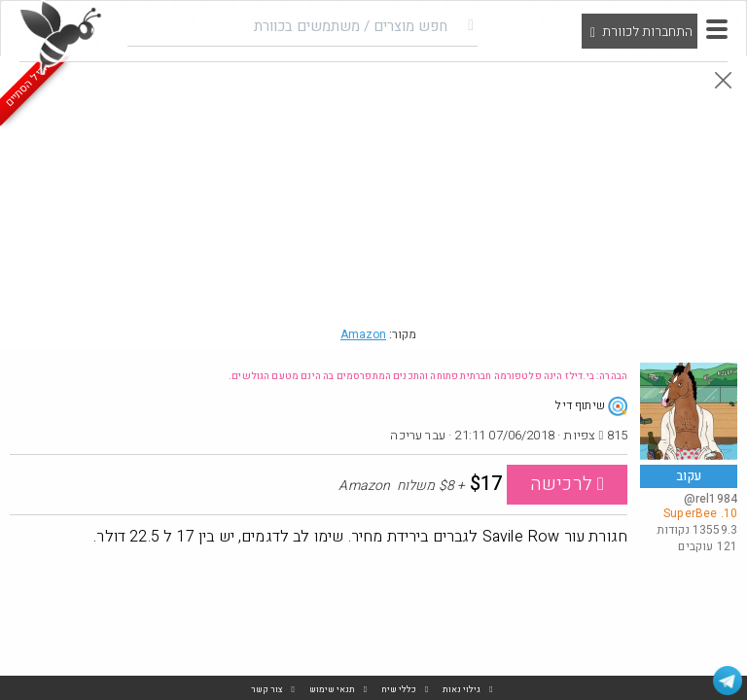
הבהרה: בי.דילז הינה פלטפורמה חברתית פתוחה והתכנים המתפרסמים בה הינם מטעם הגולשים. (428, 376)
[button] (717, 29)
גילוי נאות (462, 690)
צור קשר (267, 690)
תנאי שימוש (332, 690)
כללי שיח (399, 690)
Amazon (363, 334)
